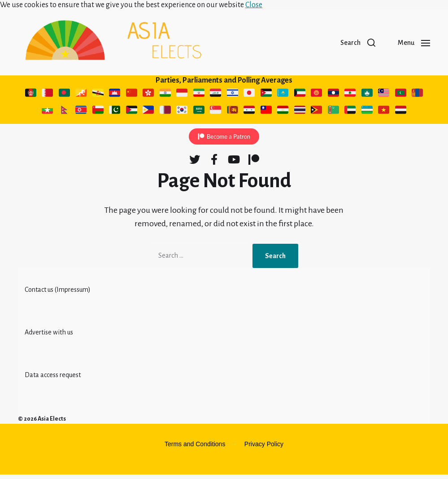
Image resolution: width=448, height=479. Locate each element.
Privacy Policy (264, 448)
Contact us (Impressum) (58, 294)
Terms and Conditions (195, 448)
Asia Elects (52, 423)
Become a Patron (228, 141)
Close (254, 5)
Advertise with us (49, 337)
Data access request (53, 379)
